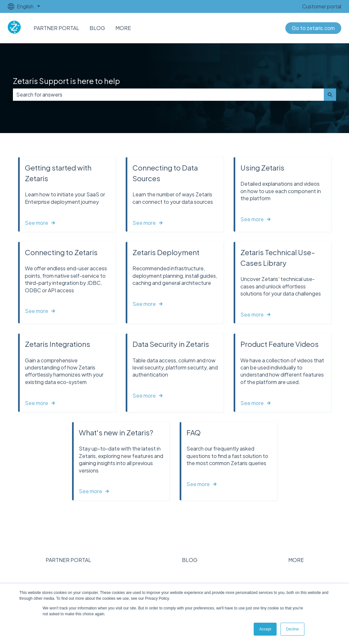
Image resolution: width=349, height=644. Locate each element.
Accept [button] (265, 629)
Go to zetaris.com (313, 28)
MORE (123, 28)
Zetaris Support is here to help (66, 81)
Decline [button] (292, 629)
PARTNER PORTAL (56, 28)
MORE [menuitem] (296, 560)
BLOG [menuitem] (190, 560)
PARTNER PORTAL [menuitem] (68, 560)
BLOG (97, 28)
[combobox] (168, 95)
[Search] (330, 95)
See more (37, 223)
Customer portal (322, 6)
